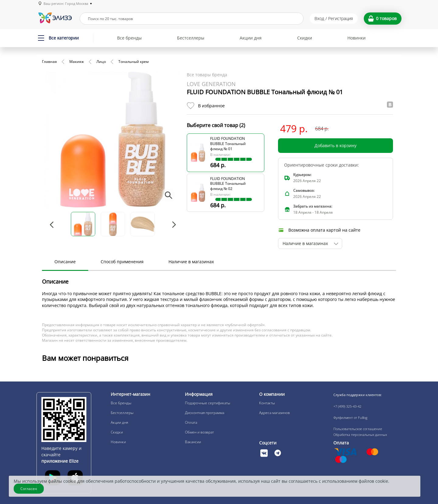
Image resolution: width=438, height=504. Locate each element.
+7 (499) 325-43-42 (347, 406)
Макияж (77, 62)
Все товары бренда (207, 75)
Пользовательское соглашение (358, 429)
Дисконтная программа (205, 413)
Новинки (356, 38)
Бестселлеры (191, 38)
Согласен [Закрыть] (29, 489)
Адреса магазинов (275, 413)
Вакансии (193, 442)
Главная (49, 62)
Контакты (267, 403)
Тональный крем (134, 62)
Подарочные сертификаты (208, 403)
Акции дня (251, 38)
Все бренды (129, 38)
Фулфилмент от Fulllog (350, 418)
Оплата (191, 422)
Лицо (101, 62)
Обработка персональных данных (360, 435)
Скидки (305, 38)
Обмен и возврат (199, 432)
